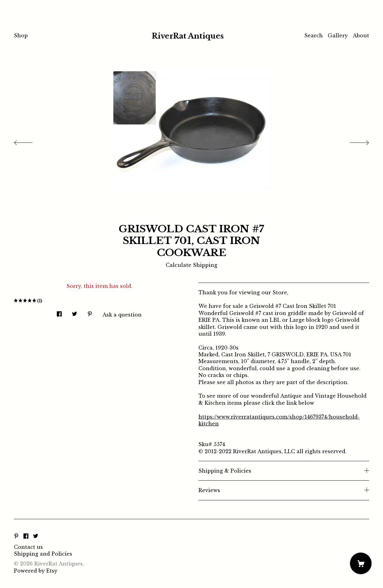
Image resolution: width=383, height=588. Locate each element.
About (361, 35)
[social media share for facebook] (59, 312)
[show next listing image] (354, 141)
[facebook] (26, 536)
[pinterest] (16, 536)
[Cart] (361, 563)
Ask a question (122, 315)
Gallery (338, 35)
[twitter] (36, 536)
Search (314, 35)
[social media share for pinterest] (90, 312)
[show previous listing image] (29, 141)
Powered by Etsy (36, 571)
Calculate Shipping (191, 265)
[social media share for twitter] (75, 312)
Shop (21, 35)
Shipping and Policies (43, 554)
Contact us (28, 547)
